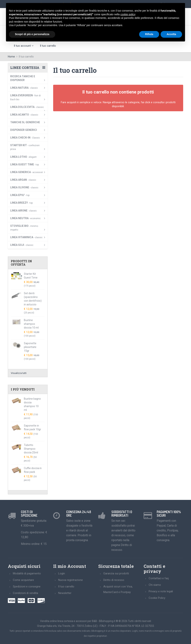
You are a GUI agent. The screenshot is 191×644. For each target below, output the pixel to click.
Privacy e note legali (161, 591)
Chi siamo (155, 585)
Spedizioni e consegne (27, 587)
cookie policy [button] (128, 14)
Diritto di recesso (114, 580)
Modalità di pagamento (27, 573)
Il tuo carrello (48, 46)
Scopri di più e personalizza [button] (32, 34)
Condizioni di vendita (25, 593)
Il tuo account (24, 46)
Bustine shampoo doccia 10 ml (31, 324)
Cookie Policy (157, 598)
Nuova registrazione (71, 580)
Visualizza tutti (19, 373)
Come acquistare (23, 580)
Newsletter (65, 593)
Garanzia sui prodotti (116, 573)
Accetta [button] (171, 34)
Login (62, 573)
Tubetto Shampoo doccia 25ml (31, 449)
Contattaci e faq (159, 578)
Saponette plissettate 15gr (30, 347)
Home (11, 57)
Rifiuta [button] (149, 34)
